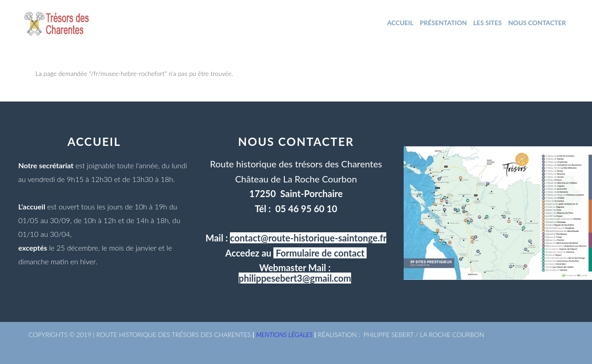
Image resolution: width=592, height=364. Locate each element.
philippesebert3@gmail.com (295, 278)
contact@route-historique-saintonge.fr (308, 238)
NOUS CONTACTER (537, 23)
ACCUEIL (400, 23)
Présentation (443, 23)
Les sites (487, 23)
